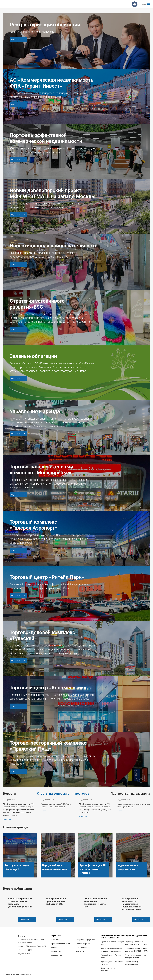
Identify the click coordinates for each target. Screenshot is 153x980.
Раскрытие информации (86, 940)
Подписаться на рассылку (130, 794)
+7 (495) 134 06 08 (25, 950)
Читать (6, 819)
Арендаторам (57, 955)
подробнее (16, 39)
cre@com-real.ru (24, 954)
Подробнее (25, 919)
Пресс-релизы (82, 948)
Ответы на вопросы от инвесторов (63, 794)
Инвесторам (56, 952)
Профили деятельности (61, 944)
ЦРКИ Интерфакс (83, 944)
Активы (54, 948)
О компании (56, 940)
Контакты (80, 952)
